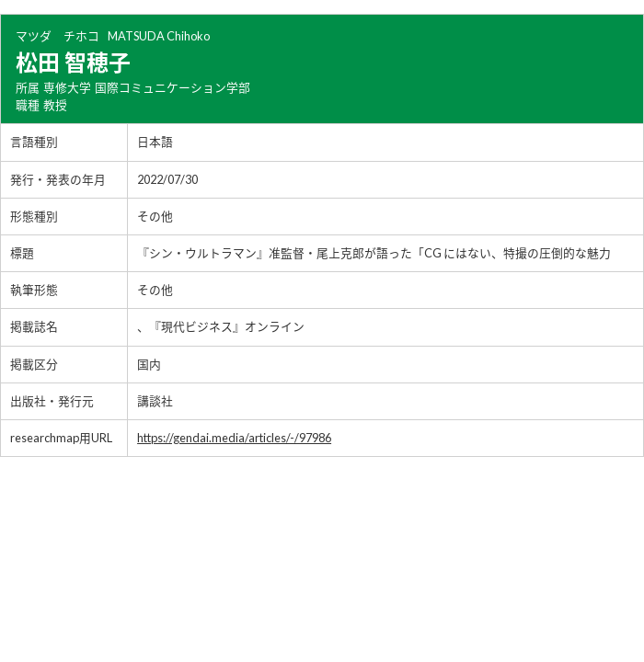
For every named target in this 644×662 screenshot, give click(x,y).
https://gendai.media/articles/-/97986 (234, 438)
